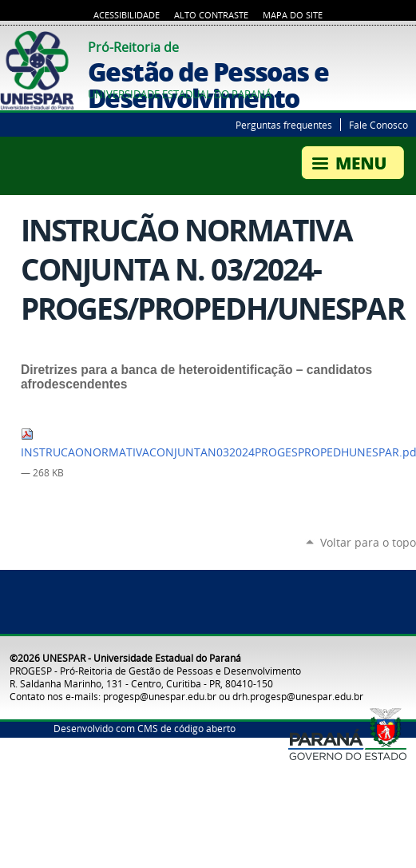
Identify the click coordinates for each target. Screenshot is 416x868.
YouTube (408, 45)
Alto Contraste (211, 15)
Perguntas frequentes (284, 125)
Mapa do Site (293, 15)
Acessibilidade (127, 15)
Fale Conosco (378, 125)
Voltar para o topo (368, 542)
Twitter (388, 45)
